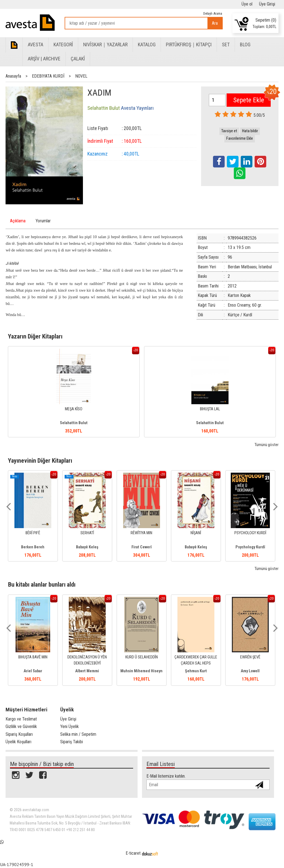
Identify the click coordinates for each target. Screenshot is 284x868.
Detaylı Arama (213, 13)
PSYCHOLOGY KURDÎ (250, 533)
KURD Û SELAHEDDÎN (142, 657)
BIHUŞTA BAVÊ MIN (33, 657)
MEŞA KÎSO (74, 409)
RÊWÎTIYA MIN (141, 533)
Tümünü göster (267, 445)
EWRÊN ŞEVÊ (250, 657)
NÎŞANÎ (196, 533)
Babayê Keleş (87, 547)
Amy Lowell (250, 671)
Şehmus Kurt (196, 671)
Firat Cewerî (142, 547)
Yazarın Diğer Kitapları (35, 336)
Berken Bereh (33, 547)
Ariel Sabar (33, 671)
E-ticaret (133, 853)
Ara (215, 23)
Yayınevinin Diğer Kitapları (40, 460)
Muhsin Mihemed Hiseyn (141, 671)
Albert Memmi (87, 671)
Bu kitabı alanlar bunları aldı (42, 584)
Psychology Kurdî (250, 547)
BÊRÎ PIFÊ (33, 533)
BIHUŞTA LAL (210, 409)
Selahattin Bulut (74, 423)
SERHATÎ (87, 533)
